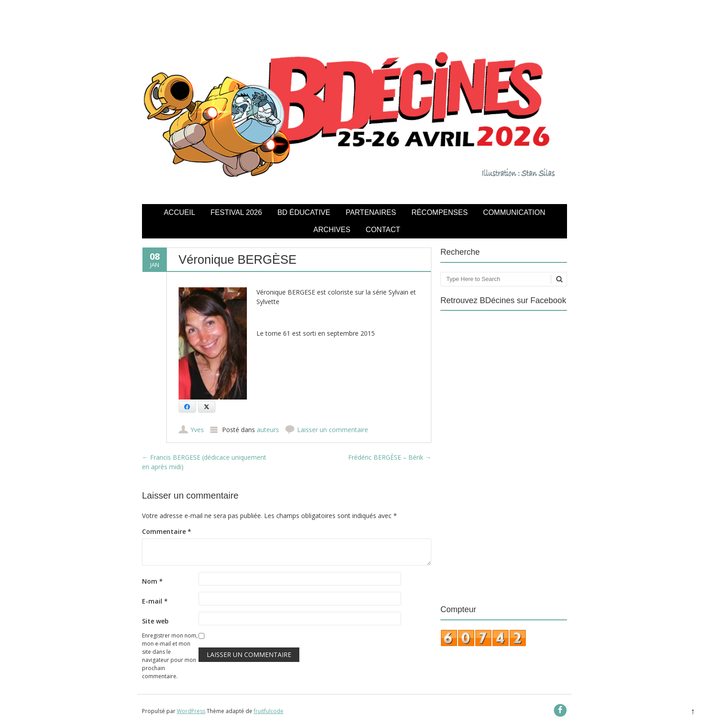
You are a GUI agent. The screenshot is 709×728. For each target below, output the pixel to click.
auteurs (268, 430)
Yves (197, 430)
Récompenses (440, 212)
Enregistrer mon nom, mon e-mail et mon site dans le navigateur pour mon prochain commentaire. (170, 656)
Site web (155, 621)
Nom (152, 581)
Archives (332, 230)
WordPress (191, 711)
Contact (383, 230)
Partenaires (371, 212)
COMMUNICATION (514, 212)
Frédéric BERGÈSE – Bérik (390, 457)
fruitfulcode (269, 711)
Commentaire (167, 531)
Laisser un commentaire (333, 430)
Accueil (179, 212)
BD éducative (304, 212)
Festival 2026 (236, 212)
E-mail (155, 601)
